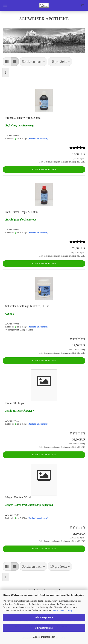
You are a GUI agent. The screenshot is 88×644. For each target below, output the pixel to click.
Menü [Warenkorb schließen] (5, 5)
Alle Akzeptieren (44, 617)
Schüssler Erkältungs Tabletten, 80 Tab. (28, 306)
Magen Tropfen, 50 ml (18, 497)
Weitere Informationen (44, 637)
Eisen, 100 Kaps (14, 403)
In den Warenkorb (44, 169)
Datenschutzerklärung (62, 610)
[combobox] (33, 62)
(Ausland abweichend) (38, 139)
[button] (7, 62)
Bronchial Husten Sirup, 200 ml (23, 118)
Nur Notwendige (44, 628)
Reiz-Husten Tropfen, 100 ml (22, 212)
